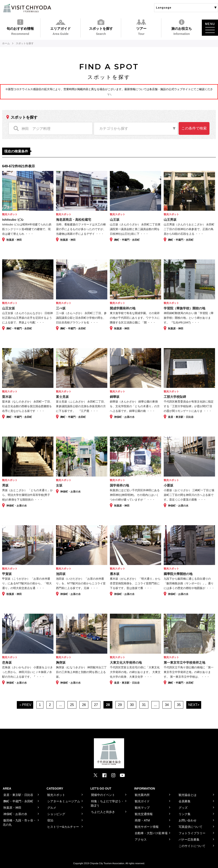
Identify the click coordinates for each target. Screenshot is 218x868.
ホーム (6, 43)
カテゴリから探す (114, 129)
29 (120, 705)
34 (167, 705)
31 (144, 705)
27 (96, 705)
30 (132, 705)
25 (72, 705)
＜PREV (25, 705)
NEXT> (194, 705)
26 (84, 705)
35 (179, 705)
